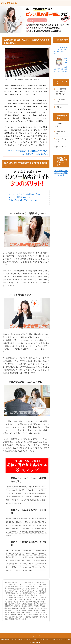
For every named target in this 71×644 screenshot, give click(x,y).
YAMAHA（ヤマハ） (61, 125)
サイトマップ (36, 636)
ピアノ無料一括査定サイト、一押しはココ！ (61, 173)
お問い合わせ (60, 107)
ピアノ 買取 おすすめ (10, 3)
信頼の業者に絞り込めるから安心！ (24, 200)
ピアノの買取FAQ (60, 101)
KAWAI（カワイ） (60, 133)
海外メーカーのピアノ (61, 148)
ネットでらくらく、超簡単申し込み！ (25, 194)
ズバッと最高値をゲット (19, 197)
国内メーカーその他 (61, 140)
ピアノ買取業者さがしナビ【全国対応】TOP (61, 92)
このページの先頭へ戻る (62, 632)
